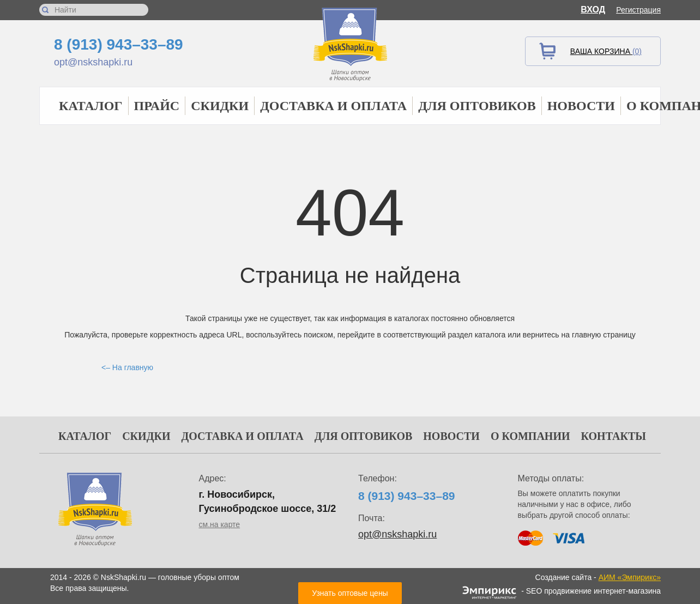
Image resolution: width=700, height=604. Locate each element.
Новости (581, 106)
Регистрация (638, 10)
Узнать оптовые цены (350, 593)
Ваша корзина (606, 51)
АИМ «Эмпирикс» (630, 577)
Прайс (157, 106)
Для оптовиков (477, 106)
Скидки (220, 106)
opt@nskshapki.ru (93, 62)
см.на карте (220, 524)
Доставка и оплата (333, 106)
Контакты (614, 436)
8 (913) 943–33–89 (119, 44)
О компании (530, 436)
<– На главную (127, 367)
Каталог (91, 106)
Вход (593, 10)
